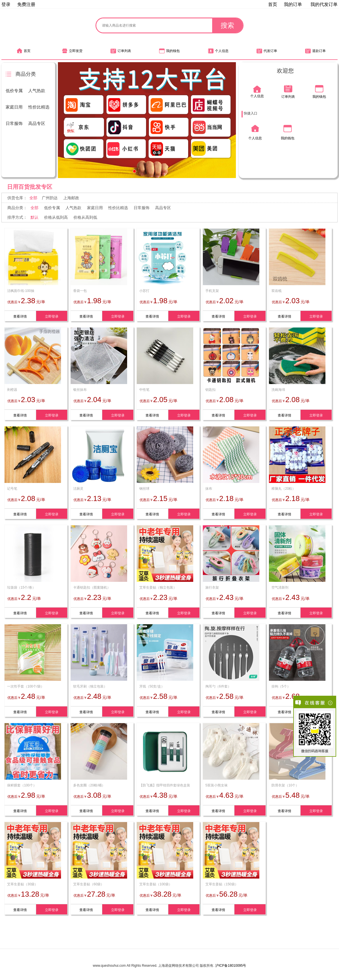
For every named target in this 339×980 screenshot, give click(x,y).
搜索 (227, 25)
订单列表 (121, 51)
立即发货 (72, 51)
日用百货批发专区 (30, 187)
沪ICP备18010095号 (231, 966)
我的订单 (293, 4)
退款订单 (315, 51)
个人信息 (218, 51)
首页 (273, 4)
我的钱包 (169, 51)
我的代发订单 (324, 4)
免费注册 (26, 4)
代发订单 (267, 51)
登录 (6, 4)
